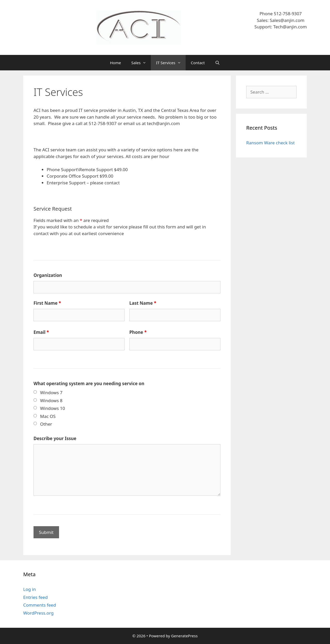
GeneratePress (184, 636)
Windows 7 (51, 393)
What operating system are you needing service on (89, 383)
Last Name (143, 303)
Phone (138, 332)
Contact (198, 63)
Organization (48, 275)
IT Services (171, 63)
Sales (141, 63)
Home (116, 63)
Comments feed (40, 605)
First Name (47, 303)
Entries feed (35, 597)
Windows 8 (51, 401)
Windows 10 (53, 408)
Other (46, 424)
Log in (30, 589)
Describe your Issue (55, 438)
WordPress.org (38, 613)
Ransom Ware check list (270, 143)
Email (41, 332)
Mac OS (48, 416)
